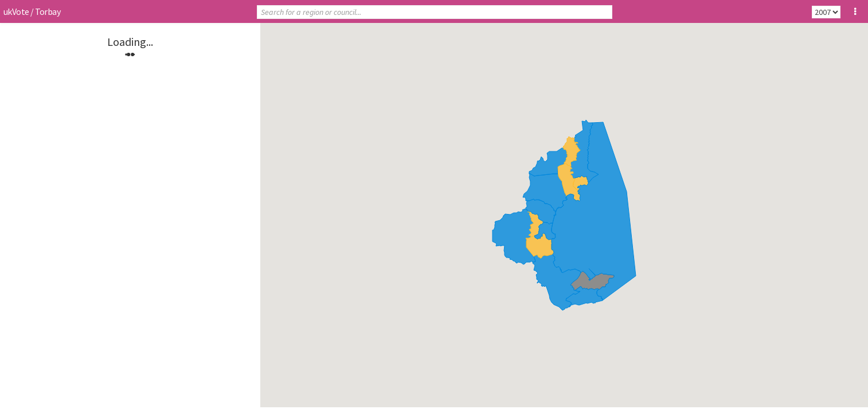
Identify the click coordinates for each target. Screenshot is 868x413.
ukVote (16, 11)
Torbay (48, 11)
